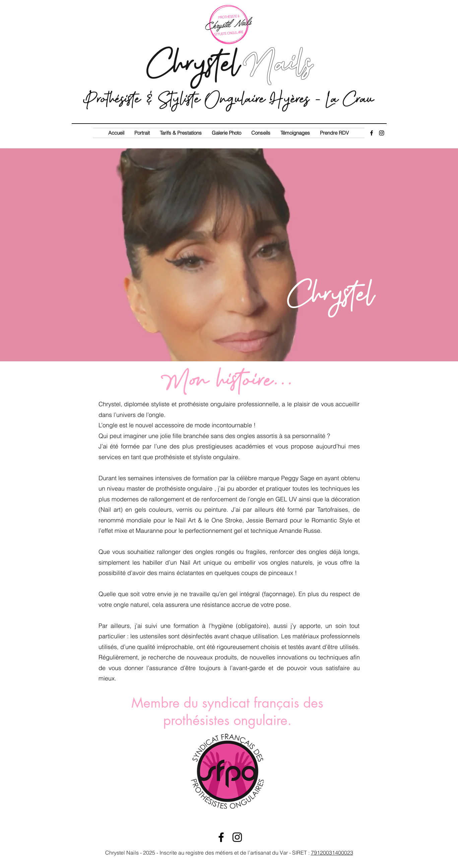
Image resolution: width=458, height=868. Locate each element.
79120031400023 (332, 853)
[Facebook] (372, 133)
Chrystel (229, 63)
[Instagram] (382, 133)
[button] (181, 133)
